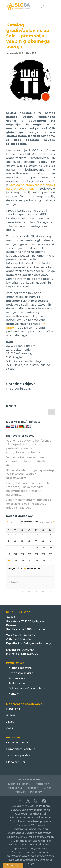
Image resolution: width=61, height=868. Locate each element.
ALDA (10, 722)
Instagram (36, 792)
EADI (10, 728)
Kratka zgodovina (20, 668)
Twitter (47, 788)
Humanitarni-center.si (21, 749)
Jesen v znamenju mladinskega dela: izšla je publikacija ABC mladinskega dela (29, 504)
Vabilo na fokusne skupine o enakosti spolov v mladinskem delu (28, 461)
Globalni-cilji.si (15, 762)
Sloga (33, 53)
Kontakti (14, 694)
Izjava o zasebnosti (29, 780)
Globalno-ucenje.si (18, 743)
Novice (24, 53)
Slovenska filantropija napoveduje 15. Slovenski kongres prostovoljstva (30, 474)
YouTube (20, 792)
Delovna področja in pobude (27, 689)
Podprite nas (17, 683)
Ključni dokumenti (19, 784)
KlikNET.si (39, 814)
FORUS (11, 715)
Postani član (17, 678)
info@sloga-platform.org (34, 643)
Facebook (32, 788)
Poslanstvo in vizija (21, 673)
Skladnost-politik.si (19, 756)
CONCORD (13, 709)
